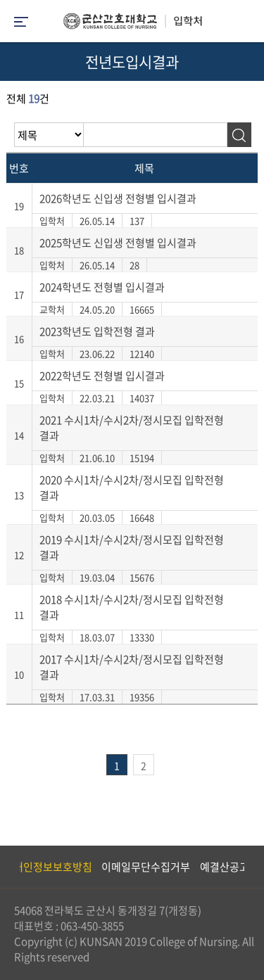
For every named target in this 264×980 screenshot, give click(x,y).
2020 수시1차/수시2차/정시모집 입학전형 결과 (132, 488)
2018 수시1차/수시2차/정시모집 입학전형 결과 (132, 607)
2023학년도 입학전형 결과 (97, 331)
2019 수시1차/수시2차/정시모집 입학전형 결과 (132, 547)
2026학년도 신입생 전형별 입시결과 (118, 198)
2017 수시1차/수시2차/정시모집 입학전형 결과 (132, 667)
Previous (11, 867)
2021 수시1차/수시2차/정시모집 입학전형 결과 (132, 428)
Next (246, 867)
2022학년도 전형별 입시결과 (102, 376)
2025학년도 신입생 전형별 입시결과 (118, 243)
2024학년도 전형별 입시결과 (102, 287)
